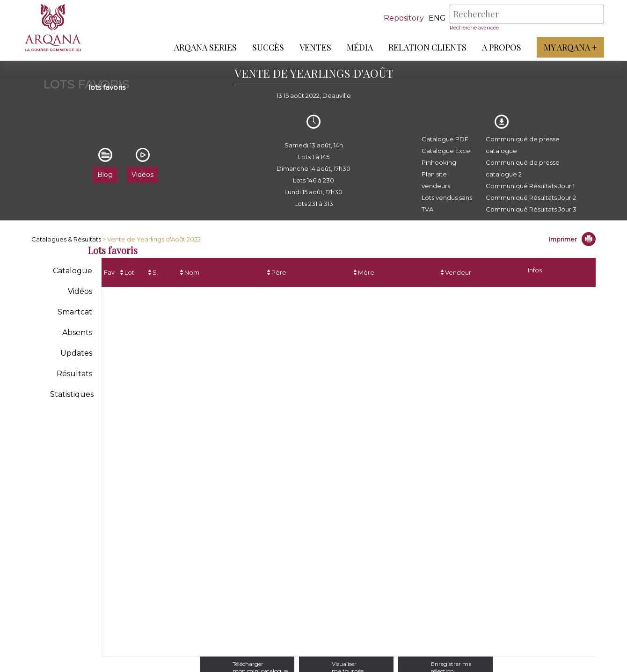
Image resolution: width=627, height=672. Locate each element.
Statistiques (72, 394)
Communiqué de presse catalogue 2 (523, 168)
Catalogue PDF (445, 139)
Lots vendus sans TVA (447, 203)
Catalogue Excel (447, 151)
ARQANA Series (205, 47)
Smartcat (75, 312)
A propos (501, 47)
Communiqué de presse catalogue (523, 145)
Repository (403, 18)
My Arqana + (570, 47)
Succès (268, 47)
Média (359, 47)
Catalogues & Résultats (66, 239)
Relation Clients (427, 47)
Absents (77, 332)
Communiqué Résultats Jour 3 (531, 209)
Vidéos (80, 291)
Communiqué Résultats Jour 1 (530, 186)
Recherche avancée (474, 28)
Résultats (74, 374)
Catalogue (73, 271)
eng (437, 18)
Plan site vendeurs (436, 180)
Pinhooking (439, 162)
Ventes (315, 47)
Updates (76, 353)
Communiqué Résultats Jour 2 (531, 197)
